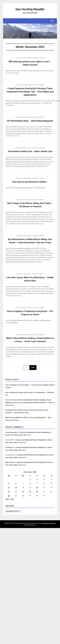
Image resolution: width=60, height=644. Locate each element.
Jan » (13, 499)
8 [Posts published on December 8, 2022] (30, 483)
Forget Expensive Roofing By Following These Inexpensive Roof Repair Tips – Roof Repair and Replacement (30, 92)
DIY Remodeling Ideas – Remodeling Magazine (30, 121)
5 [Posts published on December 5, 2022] (9, 483)
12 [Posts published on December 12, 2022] (9, 487)
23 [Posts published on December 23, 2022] (37, 492)
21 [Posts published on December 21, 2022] (23, 492)
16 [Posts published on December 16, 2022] (37, 487)
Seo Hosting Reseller (30, 9)
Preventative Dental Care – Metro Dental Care (30, 151)
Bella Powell (10, 462)
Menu (52, 21)
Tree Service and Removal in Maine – (30, 182)
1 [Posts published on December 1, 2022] (30, 479)
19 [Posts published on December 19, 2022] (9, 492)
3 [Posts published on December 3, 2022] (44, 479)
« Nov (7, 499)
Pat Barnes (9, 447)
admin (42, 58)
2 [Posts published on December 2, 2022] (37, 479)
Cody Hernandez (11, 432)
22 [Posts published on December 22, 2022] (30, 492)
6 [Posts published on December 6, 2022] (16, 483)
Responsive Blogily (49, 523)
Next (33, 368)
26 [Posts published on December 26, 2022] (9, 496)
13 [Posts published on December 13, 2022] (16, 487)
